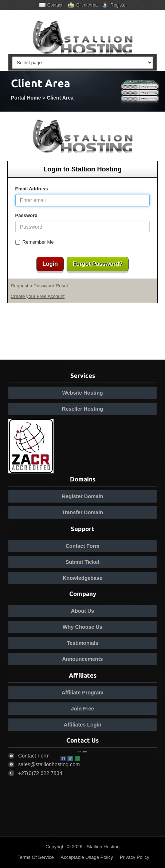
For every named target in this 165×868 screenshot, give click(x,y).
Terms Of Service (36, 857)
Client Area (87, 5)
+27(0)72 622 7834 (40, 773)
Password (26, 215)
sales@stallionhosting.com (49, 764)
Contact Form (82, 546)
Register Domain (83, 496)
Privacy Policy (135, 857)
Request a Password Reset (39, 286)
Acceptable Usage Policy (87, 857)
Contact (55, 5)
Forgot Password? (98, 264)
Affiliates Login (82, 725)
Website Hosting (83, 393)
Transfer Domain (82, 512)
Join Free (83, 709)
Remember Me (35, 242)
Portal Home (26, 98)
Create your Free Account (38, 296)
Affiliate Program (82, 693)
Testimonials (82, 643)
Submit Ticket (82, 562)
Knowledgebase (82, 578)
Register (119, 5)
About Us (83, 611)
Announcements (82, 659)
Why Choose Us (82, 627)
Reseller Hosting (82, 409)
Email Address (32, 189)
